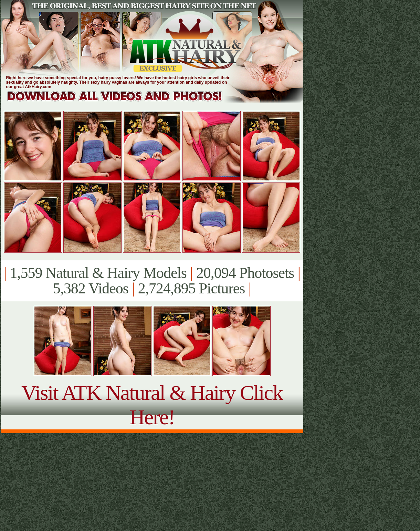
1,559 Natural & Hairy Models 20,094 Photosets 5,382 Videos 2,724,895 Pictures (152, 281)
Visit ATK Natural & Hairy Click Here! (152, 405)
